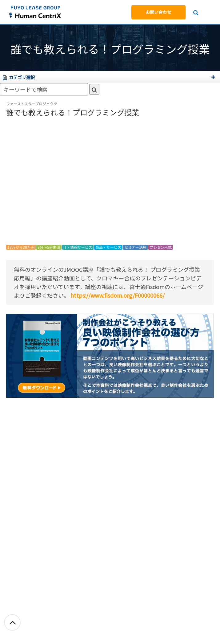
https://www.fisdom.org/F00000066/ (118, 295)
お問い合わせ (158, 12)
